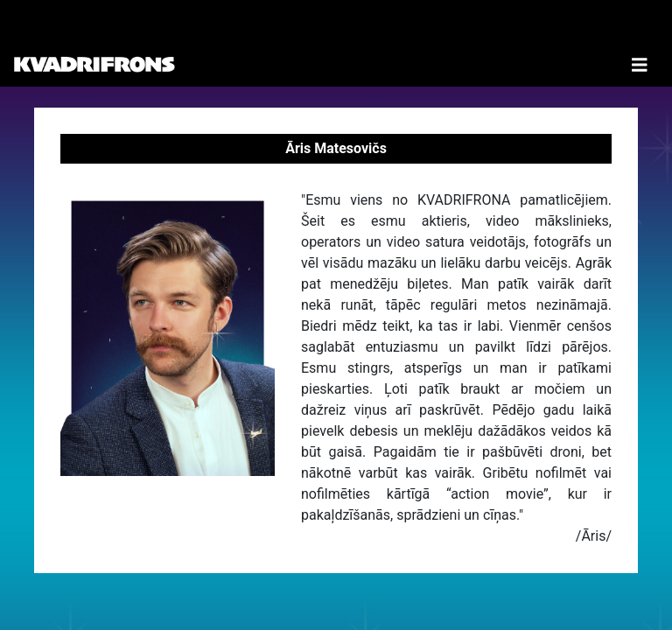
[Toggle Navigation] (640, 43)
